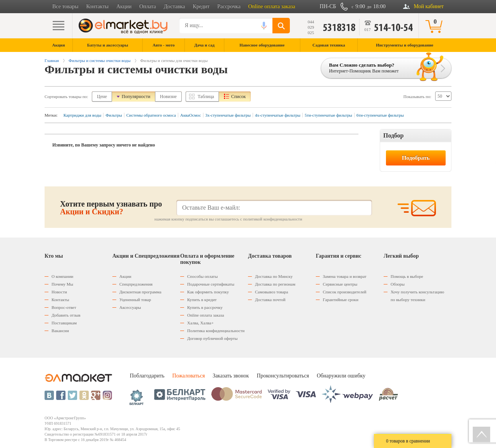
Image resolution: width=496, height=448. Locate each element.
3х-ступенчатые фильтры (228, 115)
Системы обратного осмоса (151, 115)
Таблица (206, 96)
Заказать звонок (231, 376)
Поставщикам (64, 323)
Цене (102, 96)
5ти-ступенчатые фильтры (328, 115)
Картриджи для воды (83, 115)
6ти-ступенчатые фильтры (380, 115)
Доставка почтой (270, 300)
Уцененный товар (135, 300)
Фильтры (114, 115)
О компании (62, 276)
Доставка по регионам (275, 284)
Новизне (168, 96)
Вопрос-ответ (64, 307)
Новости (59, 292)
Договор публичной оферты (212, 338)
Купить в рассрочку (205, 307)
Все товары (65, 6)
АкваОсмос (191, 115)
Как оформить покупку (208, 292)
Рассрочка (229, 6)
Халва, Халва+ (200, 323)
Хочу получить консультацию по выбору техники (417, 296)
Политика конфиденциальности (216, 331)
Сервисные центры (340, 284)
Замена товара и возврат (345, 276)
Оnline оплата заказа (206, 315)
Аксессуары (130, 307)
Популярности (136, 96)
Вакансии (60, 331)
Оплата (148, 6)
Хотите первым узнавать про (111, 208)
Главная (52, 60)
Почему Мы (62, 284)
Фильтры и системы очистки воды (100, 60)
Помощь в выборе (407, 276)
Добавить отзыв (66, 315)
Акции (124, 6)
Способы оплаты (202, 276)
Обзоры (398, 284)
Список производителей (344, 292)
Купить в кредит (202, 300)
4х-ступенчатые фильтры (278, 115)
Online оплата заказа (272, 6)
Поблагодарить (147, 376)
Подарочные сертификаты (211, 284)
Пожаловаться (188, 376)
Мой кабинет (429, 6)
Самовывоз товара (271, 292)
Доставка (175, 6)
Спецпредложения (136, 284)
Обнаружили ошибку (341, 376)
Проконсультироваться (283, 376)
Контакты (97, 6)
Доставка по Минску (274, 276)
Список (238, 96)
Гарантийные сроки (341, 300)
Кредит (201, 6)
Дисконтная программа (140, 292)
